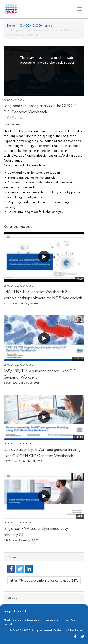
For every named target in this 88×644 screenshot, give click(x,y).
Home (11, 25)
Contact (8, 624)
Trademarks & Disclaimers (69, 630)
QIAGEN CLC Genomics (36, 25)
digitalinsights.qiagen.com (28, 620)
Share (12, 557)
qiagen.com (52, 620)
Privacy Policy (69, 620)
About (7, 620)
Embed (12, 597)
